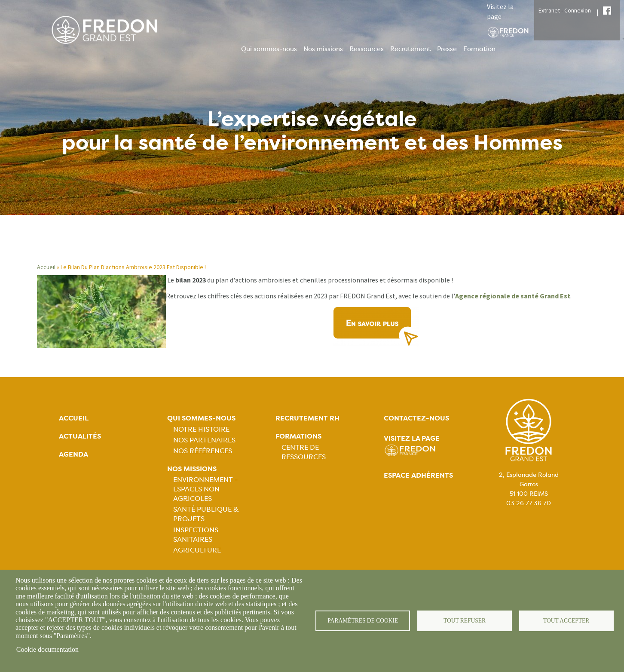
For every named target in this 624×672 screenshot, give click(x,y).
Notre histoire (201, 429)
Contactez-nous (416, 418)
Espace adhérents (418, 475)
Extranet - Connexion (565, 10)
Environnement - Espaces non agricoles (205, 489)
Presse (447, 49)
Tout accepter (566, 621)
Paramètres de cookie (363, 621)
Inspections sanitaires (196, 535)
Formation (479, 49)
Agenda (73, 454)
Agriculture (197, 550)
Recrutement (410, 49)
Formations (298, 436)
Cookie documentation (47, 649)
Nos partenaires (204, 440)
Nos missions (323, 49)
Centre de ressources (304, 452)
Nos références (203, 451)
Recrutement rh (307, 418)
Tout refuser (465, 621)
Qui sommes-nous (269, 49)
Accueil (46, 267)
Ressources (367, 49)
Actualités (80, 436)
